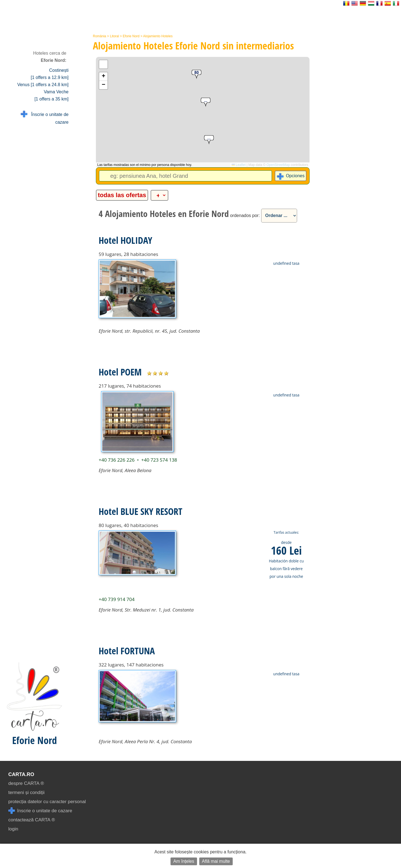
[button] (206, 103)
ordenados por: (245, 215)
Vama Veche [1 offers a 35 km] (52, 95)
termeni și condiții (26, 792)
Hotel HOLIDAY (125, 240)
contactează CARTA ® (32, 820)
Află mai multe (216, 861)
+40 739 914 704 (117, 599)
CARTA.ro (21, 774)
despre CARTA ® (26, 783)
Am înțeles (184, 861)
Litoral (115, 36)
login (13, 829)
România (99, 36)
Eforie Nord (131, 36)
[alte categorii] (159, 195)
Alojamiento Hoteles (158, 36)
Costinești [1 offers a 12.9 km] (50, 74)
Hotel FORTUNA (127, 651)
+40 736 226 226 (117, 460)
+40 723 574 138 (159, 460)
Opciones (295, 176)
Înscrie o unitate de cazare (45, 118)
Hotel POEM (120, 372)
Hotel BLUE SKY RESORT (141, 511)
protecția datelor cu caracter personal (47, 802)
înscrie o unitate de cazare (40, 811)
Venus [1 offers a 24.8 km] (43, 85)
